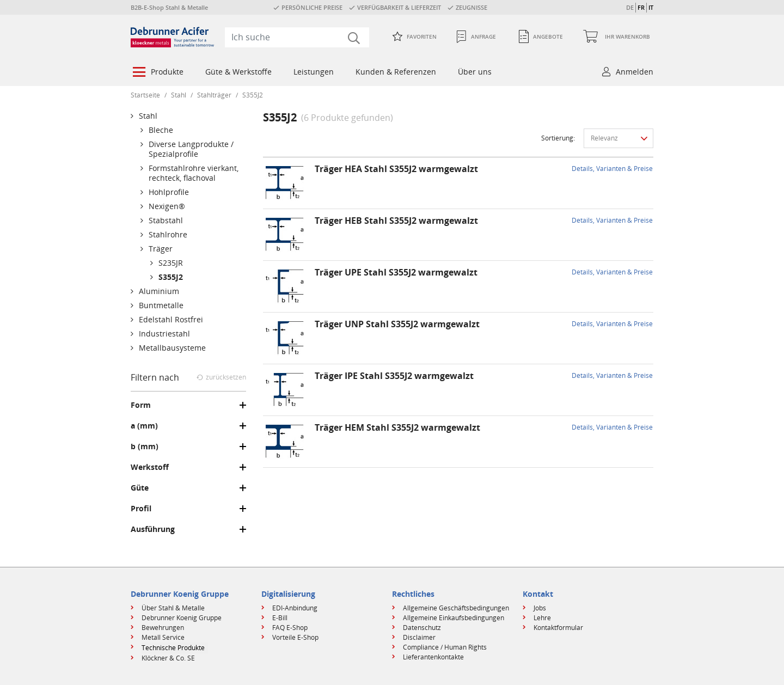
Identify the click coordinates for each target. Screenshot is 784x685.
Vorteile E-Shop (295, 637)
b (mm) (145, 447)
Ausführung (153, 529)
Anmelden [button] (635, 72)
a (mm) (144, 426)
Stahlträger (214, 95)
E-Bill (280, 618)
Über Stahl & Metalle (173, 608)
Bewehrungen (163, 628)
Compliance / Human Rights (445, 647)
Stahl (179, 95)
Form (141, 405)
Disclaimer (419, 637)
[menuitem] (157, 73)
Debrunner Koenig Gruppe (182, 618)
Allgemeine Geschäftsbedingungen (456, 608)
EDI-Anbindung (295, 608)
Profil (141, 509)
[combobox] (297, 37)
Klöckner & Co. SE (168, 658)
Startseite (145, 95)
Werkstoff (150, 467)
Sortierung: (558, 138)
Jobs (540, 608)
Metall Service (163, 637)
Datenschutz (422, 628)
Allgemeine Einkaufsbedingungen (454, 618)
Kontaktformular (558, 628)
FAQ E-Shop (290, 628)
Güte (140, 488)
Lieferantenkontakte (433, 657)
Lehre (542, 618)
